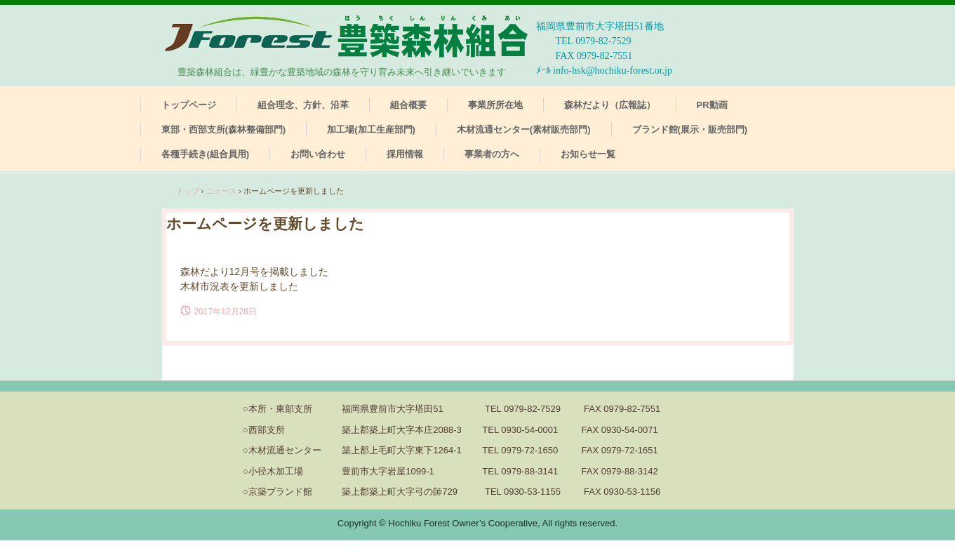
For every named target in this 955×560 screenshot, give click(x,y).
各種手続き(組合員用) (206, 154)
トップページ (189, 105)
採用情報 (405, 154)
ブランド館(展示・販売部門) (690, 129)
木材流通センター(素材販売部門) (524, 129)
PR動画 (712, 105)
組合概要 (408, 105)
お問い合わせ (318, 154)
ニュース (221, 191)
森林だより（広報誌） (610, 105)
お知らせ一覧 (588, 154)
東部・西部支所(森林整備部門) (224, 129)
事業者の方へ (492, 154)
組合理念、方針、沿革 (303, 105)
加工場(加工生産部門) (371, 129)
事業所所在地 (495, 105)
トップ (188, 191)
